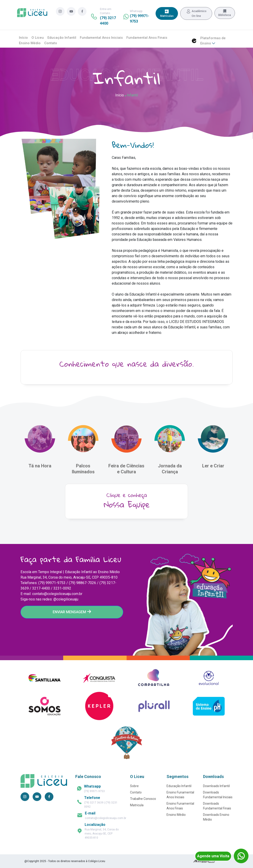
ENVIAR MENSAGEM (72, 612)
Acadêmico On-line (196, 13)
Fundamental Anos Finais (147, 38)
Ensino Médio (30, 43)
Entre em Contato (108, 17)
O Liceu (38, 38)
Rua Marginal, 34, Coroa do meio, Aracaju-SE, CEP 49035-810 (102, 831)
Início (23, 38)
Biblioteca (225, 13)
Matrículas (167, 13)
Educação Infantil (62, 38)
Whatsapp (140, 17)
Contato (51, 43)
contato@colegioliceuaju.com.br (106, 815)
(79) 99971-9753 (94, 788)
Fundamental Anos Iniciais (101, 38)
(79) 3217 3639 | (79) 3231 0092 (101, 802)
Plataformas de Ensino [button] (213, 41)
